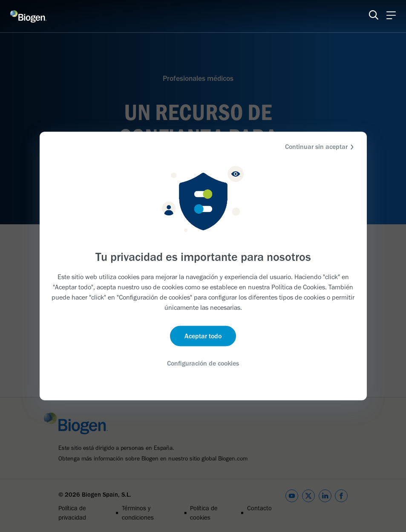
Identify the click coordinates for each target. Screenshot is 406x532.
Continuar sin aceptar (321, 147)
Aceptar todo (203, 336)
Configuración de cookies (203, 363)
